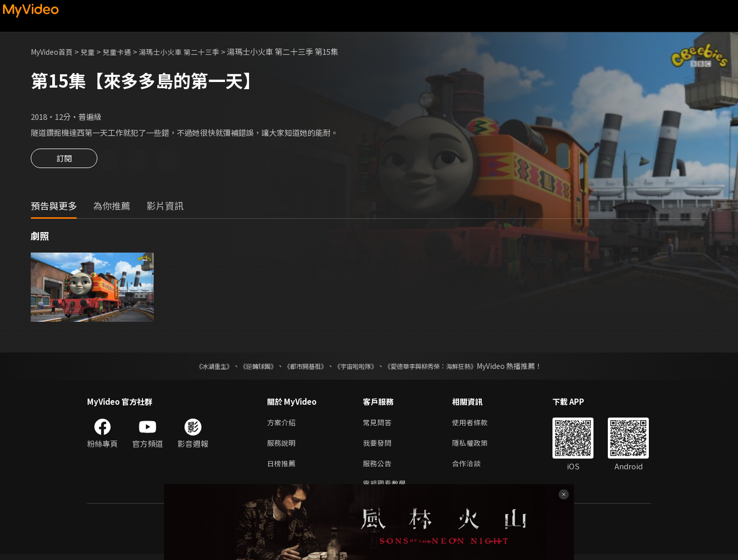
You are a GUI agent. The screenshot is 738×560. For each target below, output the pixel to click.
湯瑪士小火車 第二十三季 (190, 51)
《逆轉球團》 (247, 367)
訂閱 (64, 161)
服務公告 (378, 468)
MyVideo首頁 (54, 51)
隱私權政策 (474, 446)
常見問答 (378, 424)
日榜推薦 (282, 468)
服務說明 (282, 446)
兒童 (93, 51)
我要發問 (378, 446)
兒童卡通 (124, 51)
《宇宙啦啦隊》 (358, 367)
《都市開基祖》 (300, 367)
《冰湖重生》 (196, 367)
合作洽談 (470, 468)
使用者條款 (474, 424)
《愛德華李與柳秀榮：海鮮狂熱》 (444, 367)
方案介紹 (282, 424)
